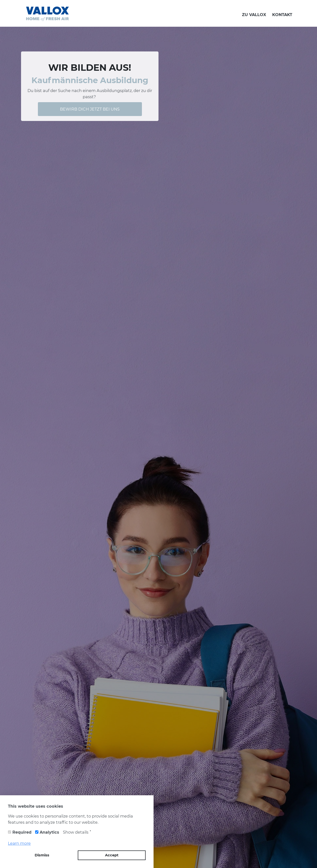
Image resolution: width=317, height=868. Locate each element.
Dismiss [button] (42, 855)
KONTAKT (282, 15)
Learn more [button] (19, 843)
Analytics (49, 832)
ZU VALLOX (254, 15)
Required (22, 832)
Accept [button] (112, 855)
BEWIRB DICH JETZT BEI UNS (90, 109)
